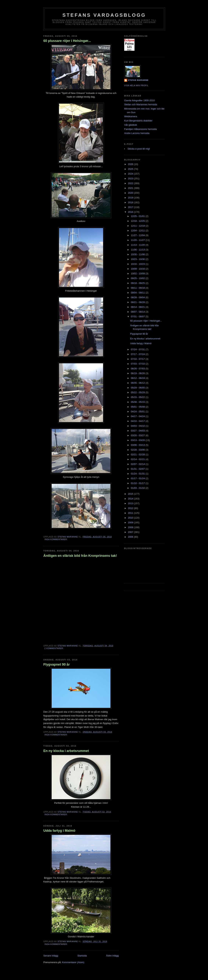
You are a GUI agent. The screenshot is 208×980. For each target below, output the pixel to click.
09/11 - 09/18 (138, 288)
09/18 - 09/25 (138, 283)
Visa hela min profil (136, 86)
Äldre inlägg (112, 956)
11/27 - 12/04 (138, 235)
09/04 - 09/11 (138, 293)
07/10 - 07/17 (138, 359)
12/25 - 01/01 (138, 216)
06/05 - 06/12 (138, 383)
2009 (131, 523)
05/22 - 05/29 (138, 392)
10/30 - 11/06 (138, 254)
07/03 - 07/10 (138, 364)
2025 (131, 169)
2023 (131, 179)
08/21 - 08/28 (138, 302)
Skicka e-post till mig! (139, 149)
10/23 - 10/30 (138, 259)
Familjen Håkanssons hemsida (140, 129)
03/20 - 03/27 (138, 435)
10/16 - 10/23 (138, 264)
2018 (131, 202)
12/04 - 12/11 (138, 231)
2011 (131, 513)
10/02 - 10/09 (138, 274)
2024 (131, 174)
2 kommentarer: (54, 648)
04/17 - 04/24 (138, 416)
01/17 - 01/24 (138, 478)
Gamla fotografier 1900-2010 (139, 100)
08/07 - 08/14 (138, 312)
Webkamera (131, 116)
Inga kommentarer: (56, 539)
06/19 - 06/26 (138, 373)
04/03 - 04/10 (138, 426)
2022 (131, 183)
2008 (131, 527)
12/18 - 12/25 (138, 221)
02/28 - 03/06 (138, 450)
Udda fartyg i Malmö (59, 831)
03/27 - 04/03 (138, 431)
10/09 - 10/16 (138, 269)
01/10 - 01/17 (138, 483)
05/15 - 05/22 (138, 397)
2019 (131, 198)
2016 (131, 212)
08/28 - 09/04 (138, 297)
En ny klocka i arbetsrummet (66, 751)
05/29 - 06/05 (138, 388)
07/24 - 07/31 (138, 349)
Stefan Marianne (138, 80)
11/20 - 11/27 (138, 240)
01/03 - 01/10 (138, 488)
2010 (131, 518)
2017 (131, 207)
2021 (131, 188)
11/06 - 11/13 (138, 250)
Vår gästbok (131, 125)
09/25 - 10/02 (138, 278)
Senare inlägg (51, 956)
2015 (131, 494)
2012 (131, 508)
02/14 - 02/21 (138, 459)
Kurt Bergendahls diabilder (138, 121)
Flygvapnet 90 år (57, 664)
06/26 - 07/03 (138, 369)
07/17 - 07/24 (138, 354)
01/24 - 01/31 (138, 474)
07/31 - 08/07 (138, 317)
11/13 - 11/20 (138, 245)
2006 (131, 537)
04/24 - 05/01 (138, 412)
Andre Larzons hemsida (137, 133)
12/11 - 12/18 (138, 226)
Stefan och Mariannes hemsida (141, 104)
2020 (131, 193)
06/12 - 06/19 (138, 378)
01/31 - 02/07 (138, 469)
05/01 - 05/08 (138, 407)
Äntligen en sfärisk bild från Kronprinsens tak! (80, 556)
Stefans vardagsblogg (104, 15)
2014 (131, 499)
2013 (131, 503)
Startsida (82, 956)
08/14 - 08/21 (138, 307)
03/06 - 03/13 (138, 445)
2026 (131, 164)
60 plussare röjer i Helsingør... (67, 41)
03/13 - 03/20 (138, 440)
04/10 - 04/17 (138, 421)
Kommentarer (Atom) (73, 962)
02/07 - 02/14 (138, 464)
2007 (131, 532)
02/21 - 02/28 (138, 455)
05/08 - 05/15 (138, 402)
